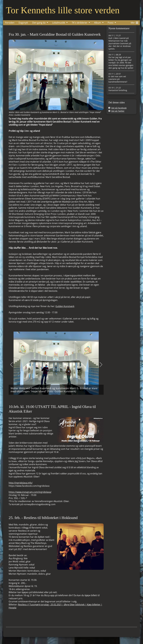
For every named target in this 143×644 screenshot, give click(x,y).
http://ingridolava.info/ (21, 483)
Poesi (111, 23)
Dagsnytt (23, 23)
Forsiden (10, 23)
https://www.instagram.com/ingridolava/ (30, 492)
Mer (134, 22)
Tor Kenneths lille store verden (63, 10)
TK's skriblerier (80, 23)
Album (98, 23)
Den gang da (39, 23)
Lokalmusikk (59, 23)
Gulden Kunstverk (65, 306)
